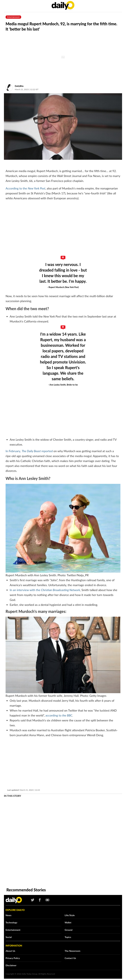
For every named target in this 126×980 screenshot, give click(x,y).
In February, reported (29, 451)
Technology (11, 922)
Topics (68, 937)
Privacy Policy (13, 958)
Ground (68, 930)
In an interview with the (45, 590)
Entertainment (13, 930)
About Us (10, 951)
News (8, 915)
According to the (25, 188)
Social (9, 937)
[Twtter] (33, 900)
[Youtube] (46, 900)
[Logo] (12, 900)
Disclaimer (11, 965)
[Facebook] (40, 900)
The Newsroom (73, 951)
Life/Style (70, 915)
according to (59, 715)
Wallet (68, 922)
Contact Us (70, 958)
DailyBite (19, 86)
